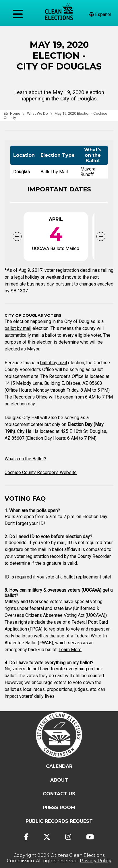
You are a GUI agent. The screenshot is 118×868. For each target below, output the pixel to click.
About (59, 780)
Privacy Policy (96, 861)
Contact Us (59, 794)
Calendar (59, 766)
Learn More (70, 650)
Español (100, 14)
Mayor (33, 349)
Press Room (59, 807)
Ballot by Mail (54, 172)
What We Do (37, 113)
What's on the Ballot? (25, 459)
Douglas (22, 172)
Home (12, 113)
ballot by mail (18, 328)
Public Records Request (59, 821)
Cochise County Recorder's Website (41, 472)
